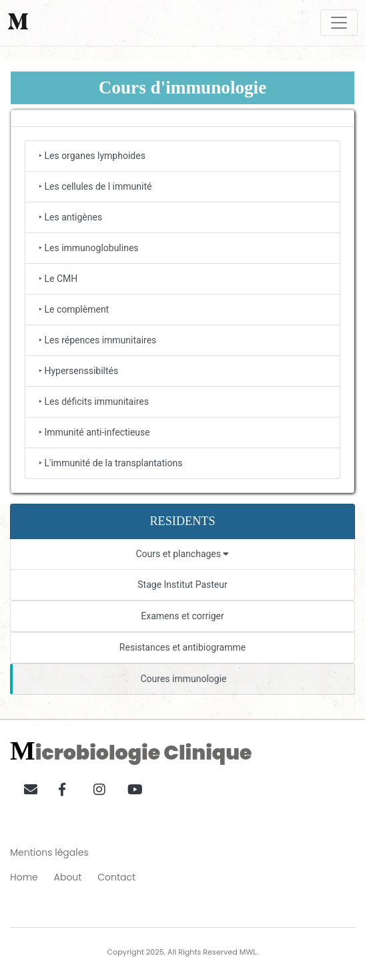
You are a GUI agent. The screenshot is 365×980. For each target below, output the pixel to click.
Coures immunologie (183, 679)
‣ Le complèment (74, 309)
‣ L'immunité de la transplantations (110, 463)
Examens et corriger (182, 616)
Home (24, 877)
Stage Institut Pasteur (182, 585)
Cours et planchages (183, 554)
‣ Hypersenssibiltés (78, 371)
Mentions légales (49, 852)
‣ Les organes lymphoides (92, 156)
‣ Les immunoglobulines (89, 248)
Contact (116, 877)
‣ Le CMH (58, 279)
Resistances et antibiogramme (182, 647)
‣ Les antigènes (70, 217)
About (68, 877)
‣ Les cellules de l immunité (95, 186)
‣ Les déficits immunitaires (94, 401)
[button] (26, 787)
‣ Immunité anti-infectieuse (94, 432)
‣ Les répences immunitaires (97, 340)
